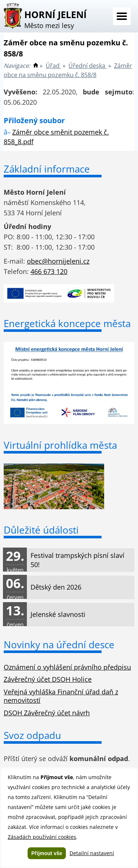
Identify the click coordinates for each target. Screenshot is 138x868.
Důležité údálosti (41, 530)
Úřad (53, 66)
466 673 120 (49, 271)
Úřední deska (88, 66)
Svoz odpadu (32, 735)
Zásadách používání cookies (42, 837)
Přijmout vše (47, 853)
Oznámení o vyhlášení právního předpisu (67, 667)
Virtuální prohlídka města (60, 445)
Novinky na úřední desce (59, 645)
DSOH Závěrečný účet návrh (47, 713)
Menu (122, 16)
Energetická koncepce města (67, 323)
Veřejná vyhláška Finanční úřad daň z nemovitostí (61, 696)
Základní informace (47, 169)
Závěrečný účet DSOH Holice (48, 679)
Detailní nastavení (92, 853)
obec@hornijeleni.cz (58, 261)
